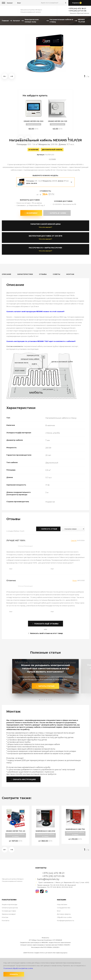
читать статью (45, 686)
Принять (14, 974)
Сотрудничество (64, 908)
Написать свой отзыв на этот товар (45, 633)
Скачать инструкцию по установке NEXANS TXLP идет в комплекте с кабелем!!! (41, 341)
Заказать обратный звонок (80, 13)
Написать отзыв (48, 529)
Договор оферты (64, 914)
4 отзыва (52, 159)
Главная (5, 21)
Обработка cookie (64, 917)
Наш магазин (62, 904)
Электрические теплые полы (32, 21)
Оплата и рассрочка (10, 908)
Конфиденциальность (66, 920)
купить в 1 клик (57, 213)
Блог (59, 911)
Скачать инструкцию (23, 779)
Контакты (6, 920)
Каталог (10, 3)
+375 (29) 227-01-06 (77, 11)
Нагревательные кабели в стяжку (61, 21)
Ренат (75, 580)
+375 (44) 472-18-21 (77, 8)
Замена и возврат (9, 914)
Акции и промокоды (10, 904)
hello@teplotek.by (48, 879)
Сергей (74, 540)
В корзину (31, 213)
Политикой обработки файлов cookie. (18, 968)
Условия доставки (9, 911)
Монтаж (5, 917)
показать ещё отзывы (45, 624)
